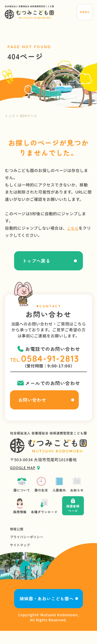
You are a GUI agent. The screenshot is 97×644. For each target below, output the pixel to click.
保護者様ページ (75, 514)
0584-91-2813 (53, 361)
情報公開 (17, 539)
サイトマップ (21, 556)
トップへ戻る (35, 262)
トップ (10, 116)
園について (20, 491)
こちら (73, 228)
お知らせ (79, 491)
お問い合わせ (35, 404)
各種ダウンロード (44, 515)
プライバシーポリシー (28, 547)
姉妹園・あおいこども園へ (46, 611)
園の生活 (41, 491)
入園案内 (60, 491)
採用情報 (17, 515)
